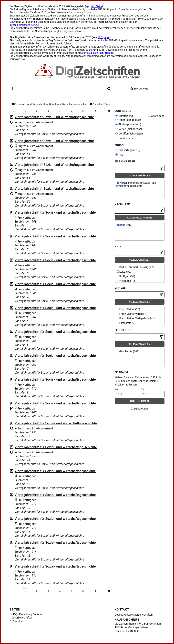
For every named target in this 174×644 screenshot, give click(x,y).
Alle (119, 155)
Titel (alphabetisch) (128, 124)
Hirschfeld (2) (126, 323)
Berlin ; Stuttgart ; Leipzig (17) (135, 267)
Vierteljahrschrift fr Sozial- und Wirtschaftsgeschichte (54, 117)
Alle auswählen (139, 176)
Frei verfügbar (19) (128, 150)
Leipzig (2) (124, 272)
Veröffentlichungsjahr (130, 134)
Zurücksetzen (139, 409)
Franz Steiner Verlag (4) (132, 314)
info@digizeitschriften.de (24, 25)
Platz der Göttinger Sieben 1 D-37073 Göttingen (134, 629)
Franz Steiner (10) (128, 309)
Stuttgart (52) (126, 276)
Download (18, 621)
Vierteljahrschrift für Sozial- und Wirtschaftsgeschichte (55, 471)
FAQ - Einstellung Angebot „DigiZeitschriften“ (28, 616)
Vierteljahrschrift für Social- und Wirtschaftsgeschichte (55, 212)
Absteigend (156, 116)
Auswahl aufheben (140, 218)
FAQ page (103, 37)
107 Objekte (139, 89)
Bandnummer (125, 138)
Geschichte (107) (128, 351)
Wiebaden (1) (126, 281)
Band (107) (125, 225)
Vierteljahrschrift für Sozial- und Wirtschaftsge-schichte (56, 447)
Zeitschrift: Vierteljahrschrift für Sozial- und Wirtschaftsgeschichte (49, 104)
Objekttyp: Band (100, 104)
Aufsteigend (124, 116)
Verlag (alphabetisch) (129, 129)
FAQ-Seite (96, 6)
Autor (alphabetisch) (129, 120)
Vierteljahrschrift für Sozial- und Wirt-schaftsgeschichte (56, 423)
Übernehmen (139, 401)
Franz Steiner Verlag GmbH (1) (136, 318)
